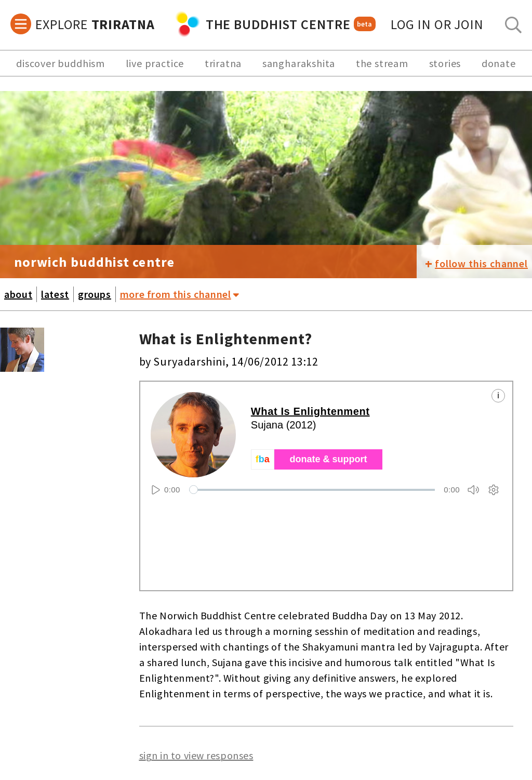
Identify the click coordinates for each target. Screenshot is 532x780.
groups (95, 294)
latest (55, 294)
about (18, 294)
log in (437, 24)
